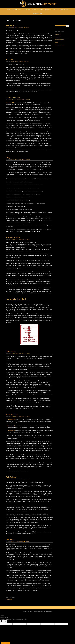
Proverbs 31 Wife (13, 237)
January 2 (10, 26)
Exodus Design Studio (42, 611)
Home (8, 10)
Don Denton (21, 28)
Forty (8, 158)
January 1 (10, 59)
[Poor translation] (5, 621)
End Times (10, 540)
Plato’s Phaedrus (13, 98)
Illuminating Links (38, 13)
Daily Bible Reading (17, 10)
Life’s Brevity (11, 352)
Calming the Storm (50, 10)
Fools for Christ (12, 414)
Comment (27, 28)
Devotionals (27, 10)
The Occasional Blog (63, 10)
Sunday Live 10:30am (38, 10)
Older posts (10, 600)
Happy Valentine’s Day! (16, 299)
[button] (29, 335)
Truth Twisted (11, 477)
